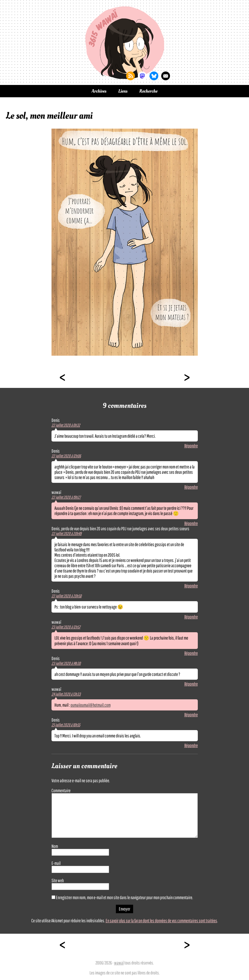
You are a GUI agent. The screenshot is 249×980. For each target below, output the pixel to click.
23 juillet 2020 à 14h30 (66, 663)
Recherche (148, 91)
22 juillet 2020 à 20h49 (67, 534)
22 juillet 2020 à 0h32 (66, 425)
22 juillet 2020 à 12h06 (66, 456)
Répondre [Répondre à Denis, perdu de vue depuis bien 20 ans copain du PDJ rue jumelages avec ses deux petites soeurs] (191, 586)
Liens (123, 91)
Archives (99, 91)
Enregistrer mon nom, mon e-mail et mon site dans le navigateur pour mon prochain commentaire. (124, 897)
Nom (55, 846)
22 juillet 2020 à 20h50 (67, 596)
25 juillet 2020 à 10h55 (66, 725)
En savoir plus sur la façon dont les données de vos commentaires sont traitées (161, 921)
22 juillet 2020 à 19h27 (66, 497)
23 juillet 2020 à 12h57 (66, 627)
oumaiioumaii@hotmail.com (91, 705)
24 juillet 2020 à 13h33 (66, 694)
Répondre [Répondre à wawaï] (191, 523)
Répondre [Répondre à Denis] (191, 446)
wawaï (119, 963)
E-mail (56, 863)
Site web (58, 880)
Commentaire (61, 790)
